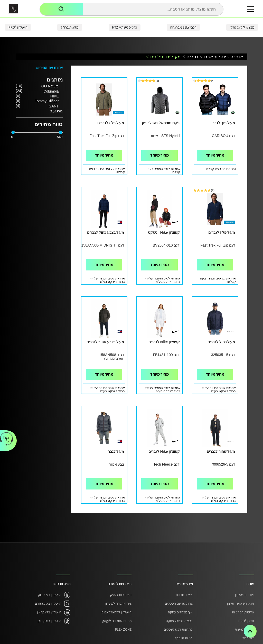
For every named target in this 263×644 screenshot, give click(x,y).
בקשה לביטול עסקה (179, 621)
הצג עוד (57, 111)
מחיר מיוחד (215, 155)
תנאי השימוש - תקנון (240, 603)
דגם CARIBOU (224, 136)
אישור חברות (184, 595)
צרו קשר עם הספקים (179, 603)
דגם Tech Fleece (166, 464)
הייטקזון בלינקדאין (49, 612)
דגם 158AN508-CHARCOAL (112, 357)
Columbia (51, 91)
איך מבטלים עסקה (180, 612)
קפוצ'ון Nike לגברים (164, 342)
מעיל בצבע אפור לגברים (105, 342)
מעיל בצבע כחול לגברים (106, 233)
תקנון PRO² (246, 621)
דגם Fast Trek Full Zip (107, 136)
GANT (54, 106)
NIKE (55, 96)
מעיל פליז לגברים (111, 123)
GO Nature (50, 86)
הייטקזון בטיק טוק (50, 621)
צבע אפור (117, 464)
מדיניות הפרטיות (243, 612)
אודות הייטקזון (244, 595)
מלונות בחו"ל (70, 27)
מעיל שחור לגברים (221, 452)
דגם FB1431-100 (166, 355)
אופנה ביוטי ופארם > (222, 57)
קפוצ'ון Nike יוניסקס (164, 233)
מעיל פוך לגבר (224, 123)
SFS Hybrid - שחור (165, 136)
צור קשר (248, 638)
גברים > (190, 57)
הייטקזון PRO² (18, 27)
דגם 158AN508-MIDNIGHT (103, 245)
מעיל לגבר (116, 452)
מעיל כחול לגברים (221, 342)
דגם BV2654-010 (166, 245)
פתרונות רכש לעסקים (178, 629)
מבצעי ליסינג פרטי (242, 27)
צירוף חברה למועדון (118, 603)
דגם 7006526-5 (223, 464)
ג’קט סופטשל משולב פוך (160, 123)
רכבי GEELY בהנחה (183, 27)
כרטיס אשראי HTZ (125, 27)
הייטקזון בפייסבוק (50, 595)
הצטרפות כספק (121, 595)
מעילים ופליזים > (163, 57)
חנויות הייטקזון (183, 638)
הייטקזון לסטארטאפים (116, 612)
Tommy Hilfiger (47, 101)
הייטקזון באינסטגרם (48, 603)
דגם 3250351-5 (223, 355)
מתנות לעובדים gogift (117, 621)
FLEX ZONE (123, 629)
